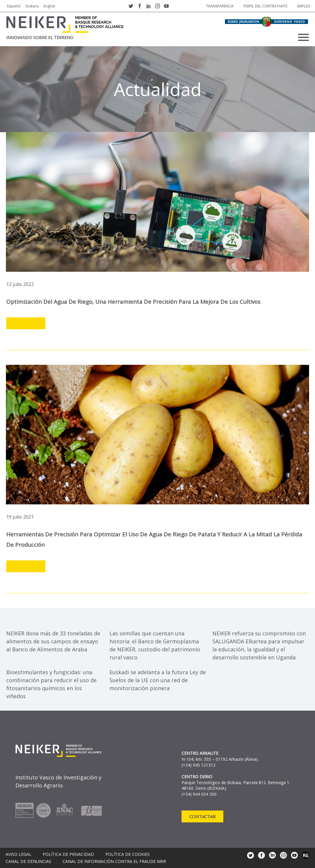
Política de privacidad (68, 854)
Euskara (32, 6)
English (49, 6)
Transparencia (220, 6)
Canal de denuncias (28, 861)
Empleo (304, 6)
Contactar (202, 816)
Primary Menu (303, 37)
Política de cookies (128, 854)
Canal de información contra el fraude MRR (114, 861)
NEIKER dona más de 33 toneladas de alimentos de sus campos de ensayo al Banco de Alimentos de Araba (53, 641)
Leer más (26, 324)
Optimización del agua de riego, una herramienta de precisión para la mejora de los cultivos (135, 302)
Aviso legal (19, 854)
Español (14, 6)
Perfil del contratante (265, 6)
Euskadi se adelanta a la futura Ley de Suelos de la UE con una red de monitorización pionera (158, 680)
